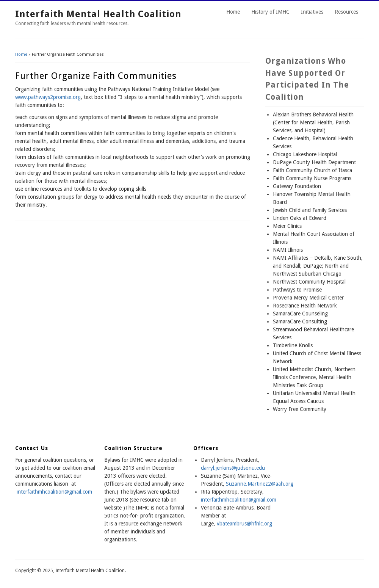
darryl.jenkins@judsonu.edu (233, 468)
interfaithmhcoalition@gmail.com (54, 492)
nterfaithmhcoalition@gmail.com (239, 500)
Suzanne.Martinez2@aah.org (260, 484)
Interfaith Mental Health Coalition (98, 14)
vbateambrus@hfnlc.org (244, 524)
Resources (346, 12)
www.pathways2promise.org (48, 97)
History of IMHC (270, 12)
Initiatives (312, 12)
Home (233, 12)
